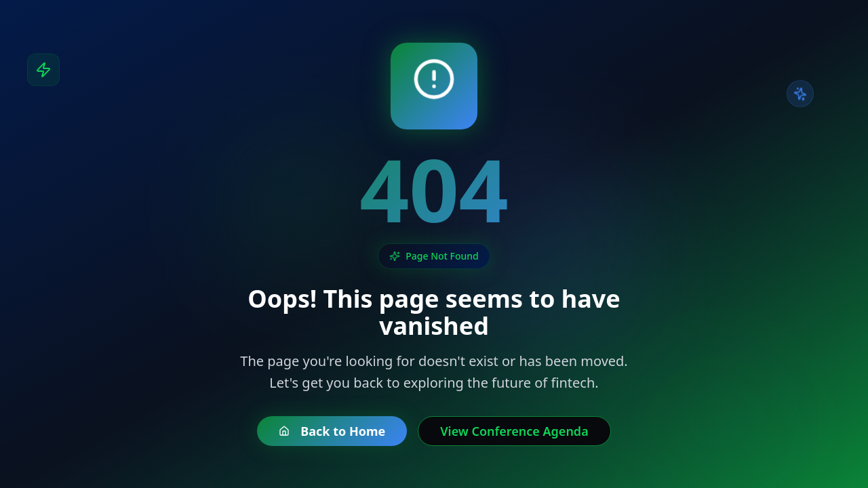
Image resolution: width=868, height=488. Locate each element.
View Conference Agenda (514, 431)
